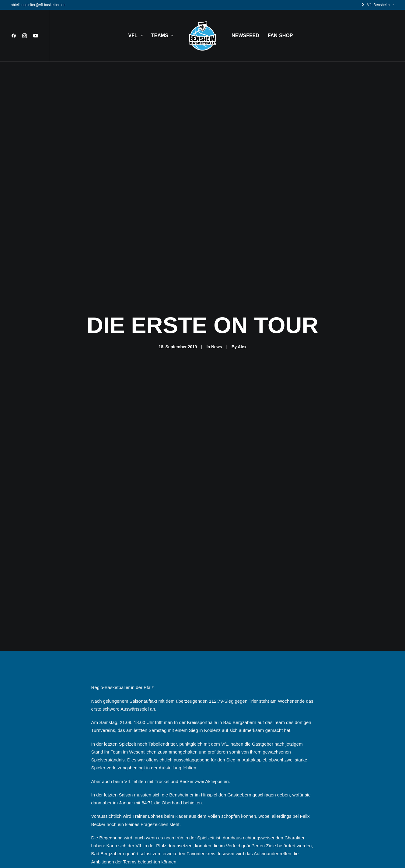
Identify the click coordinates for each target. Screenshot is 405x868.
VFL (136, 35)
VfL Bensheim (381, 5)
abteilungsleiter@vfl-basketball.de (38, 5)
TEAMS (162, 35)
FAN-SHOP (280, 35)
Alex (242, 307)
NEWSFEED (245, 35)
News (216, 307)
